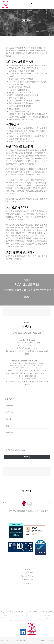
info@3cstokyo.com (27, 379)
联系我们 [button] (27, 297)
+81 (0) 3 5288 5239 (27, 376)
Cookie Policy (27, 576)
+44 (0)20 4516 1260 (27, 346)
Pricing (27, 569)
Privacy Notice (27, 573)
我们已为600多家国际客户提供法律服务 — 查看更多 (27, 511)
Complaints (27, 583)
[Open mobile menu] (31, 3)
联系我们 (27, 457)
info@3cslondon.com (27, 348)
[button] (50, 504)
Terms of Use (27, 580)
